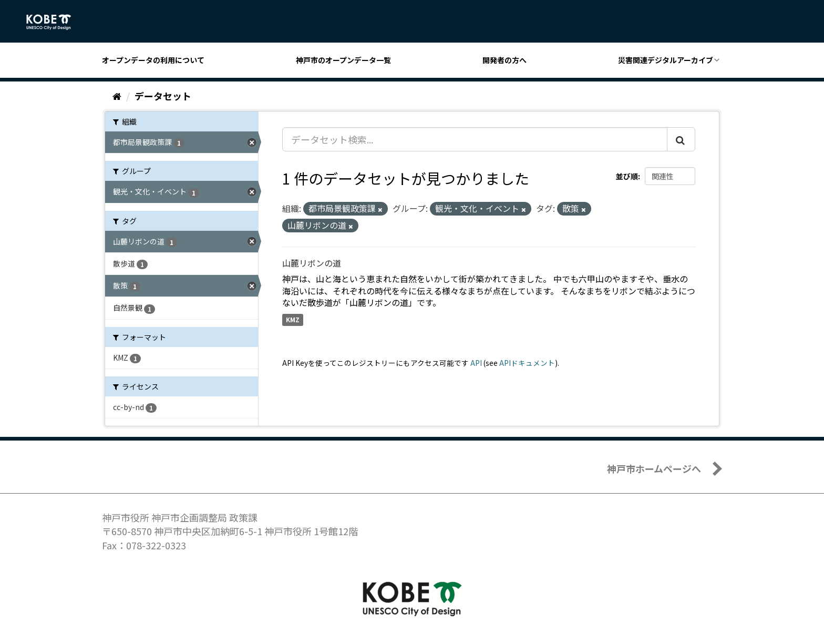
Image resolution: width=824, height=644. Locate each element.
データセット (163, 96)
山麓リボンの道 (312, 263)
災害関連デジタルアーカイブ (666, 60)
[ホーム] (117, 96)
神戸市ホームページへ (654, 468)
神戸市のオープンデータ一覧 (343, 60)
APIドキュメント (527, 363)
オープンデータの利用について (153, 60)
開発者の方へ (504, 60)
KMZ (293, 319)
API (476, 363)
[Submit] (681, 139)
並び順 (627, 176)
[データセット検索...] (475, 139)
